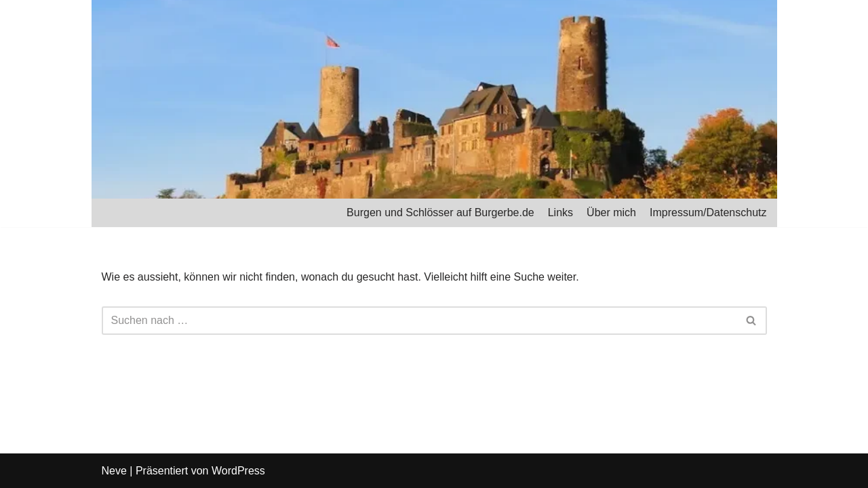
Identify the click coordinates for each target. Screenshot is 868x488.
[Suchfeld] (419, 321)
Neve (114, 471)
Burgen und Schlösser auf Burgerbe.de (440, 212)
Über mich (611, 212)
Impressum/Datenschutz (708, 212)
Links (560, 212)
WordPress (238, 471)
